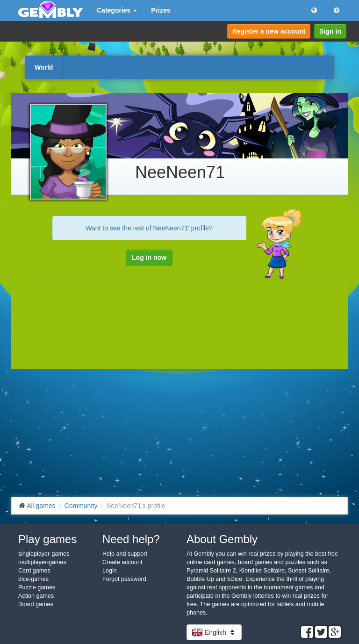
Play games (47, 539)
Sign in (330, 31)
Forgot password (124, 579)
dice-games (33, 579)
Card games (34, 571)
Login (110, 571)
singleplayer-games (44, 554)
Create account (122, 562)
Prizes (161, 10)
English (214, 632)
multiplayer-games (42, 562)
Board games (36, 604)
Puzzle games (37, 587)
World (44, 67)
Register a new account (269, 31)
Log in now (149, 258)
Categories (117, 10)
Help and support (125, 554)
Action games (36, 596)
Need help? (131, 539)
